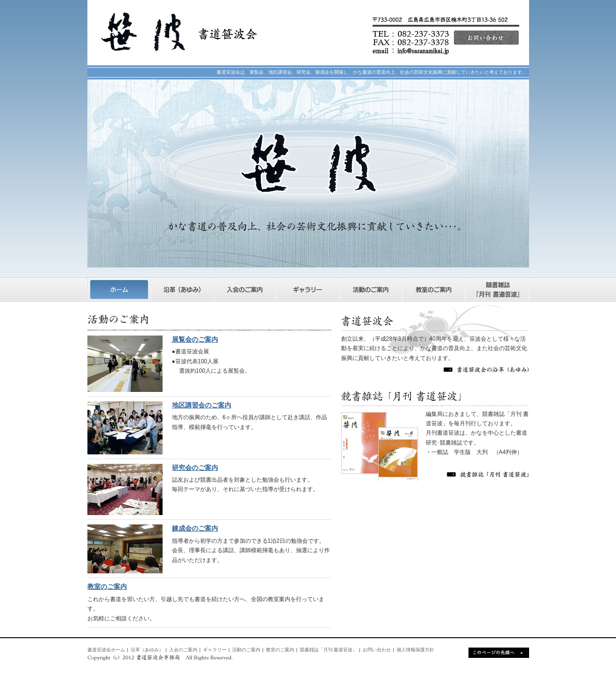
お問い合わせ (377, 650)
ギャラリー (215, 650)
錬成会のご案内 (195, 528)
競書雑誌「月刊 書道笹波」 (329, 650)
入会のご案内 (183, 650)
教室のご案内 (107, 586)
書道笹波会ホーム (106, 650)
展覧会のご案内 (195, 339)
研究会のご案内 (195, 468)
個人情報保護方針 (415, 650)
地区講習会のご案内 (202, 405)
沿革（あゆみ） (147, 650)
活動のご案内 (246, 650)
